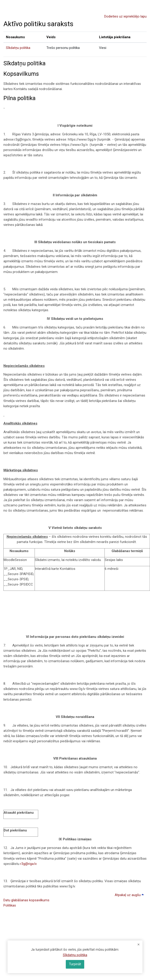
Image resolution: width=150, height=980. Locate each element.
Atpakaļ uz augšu (130, 895)
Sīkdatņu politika (18, 48)
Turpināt (75, 964)
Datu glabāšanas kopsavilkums (26, 900)
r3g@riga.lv (28, 864)
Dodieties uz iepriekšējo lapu (125, 16)
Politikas (10, 905)
